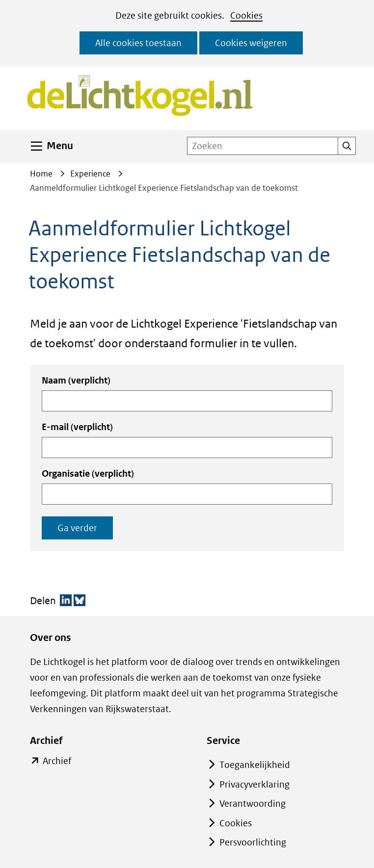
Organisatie (88, 473)
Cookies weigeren (251, 43)
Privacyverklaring (254, 784)
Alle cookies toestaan (138, 43)
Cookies (246, 15)
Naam (76, 380)
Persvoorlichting (253, 842)
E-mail (77, 427)
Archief (57, 761)
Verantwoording (253, 804)
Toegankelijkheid (255, 765)
